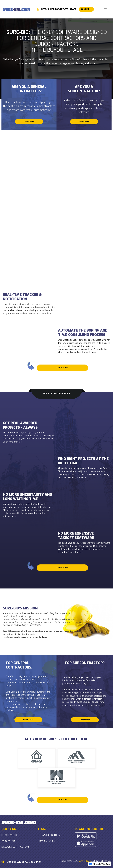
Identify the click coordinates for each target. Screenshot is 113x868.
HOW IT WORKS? (10, 835)
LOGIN (87, 9)
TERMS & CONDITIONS (50, 835)
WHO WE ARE (9, 841)
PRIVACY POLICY (47, 841)
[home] (17, 9)
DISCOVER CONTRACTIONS (16, 847)
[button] (105, 9)
